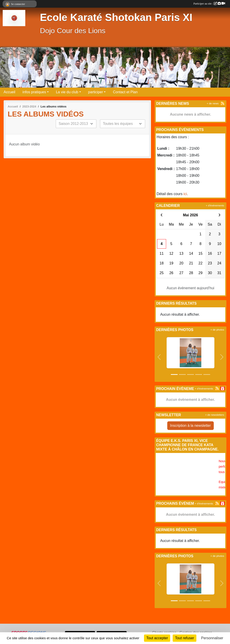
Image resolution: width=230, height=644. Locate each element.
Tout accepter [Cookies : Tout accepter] (157, 638)
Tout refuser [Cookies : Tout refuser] (184, 638)
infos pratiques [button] (34, 92)
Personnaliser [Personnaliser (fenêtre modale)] (212, 638)
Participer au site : (209, 4)
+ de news (213, 103)
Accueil (9, 92)
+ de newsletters (215, 415)
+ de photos (217, 330)
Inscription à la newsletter (191, 426)
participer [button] (96, 92)
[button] (159, 357)
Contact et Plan (125, 92)
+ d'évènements (215, 205)
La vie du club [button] (67, 92)
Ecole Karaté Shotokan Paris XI (116, 17)
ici (185, 194)
